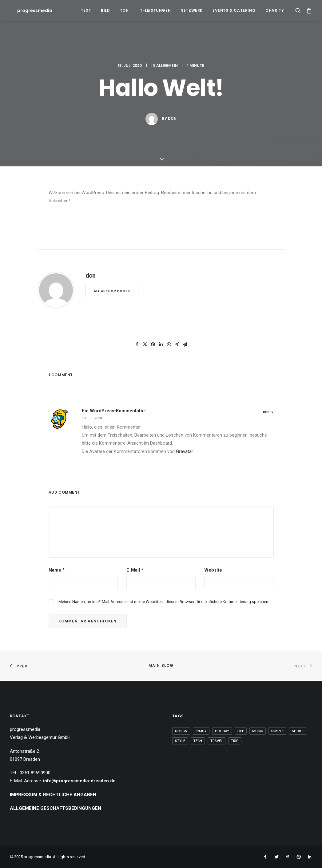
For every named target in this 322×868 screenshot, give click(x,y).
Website (213, 570)
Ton (124, 10)
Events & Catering (234, 10)
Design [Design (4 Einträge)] (181, 731)
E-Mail (135, 570)
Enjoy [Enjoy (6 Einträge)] (201, 731)
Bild (105, 10)
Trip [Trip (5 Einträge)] (235, 741)
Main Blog (161, 665)
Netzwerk (192, 10)
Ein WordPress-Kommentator (113, 411)
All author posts (112, 291)
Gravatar (184, 451)
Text (86, 10)
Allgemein (167, 65)
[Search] (299, 10)
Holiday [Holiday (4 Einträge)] (222, 731)
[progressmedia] (27, 10)
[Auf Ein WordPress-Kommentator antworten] (268, 412)
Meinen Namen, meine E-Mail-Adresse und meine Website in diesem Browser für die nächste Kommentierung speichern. (164, 602)
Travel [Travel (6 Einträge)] (217, 741)
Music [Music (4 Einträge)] (258, 731)
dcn (172, 118)
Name (57, 570)
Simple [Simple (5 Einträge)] (277, 731)
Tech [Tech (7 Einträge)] (198, 741)
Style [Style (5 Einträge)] (180, 741)
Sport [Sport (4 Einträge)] (298, 731)
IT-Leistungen (155, 10)
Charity (275, 10)
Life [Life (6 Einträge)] (241, 731)
